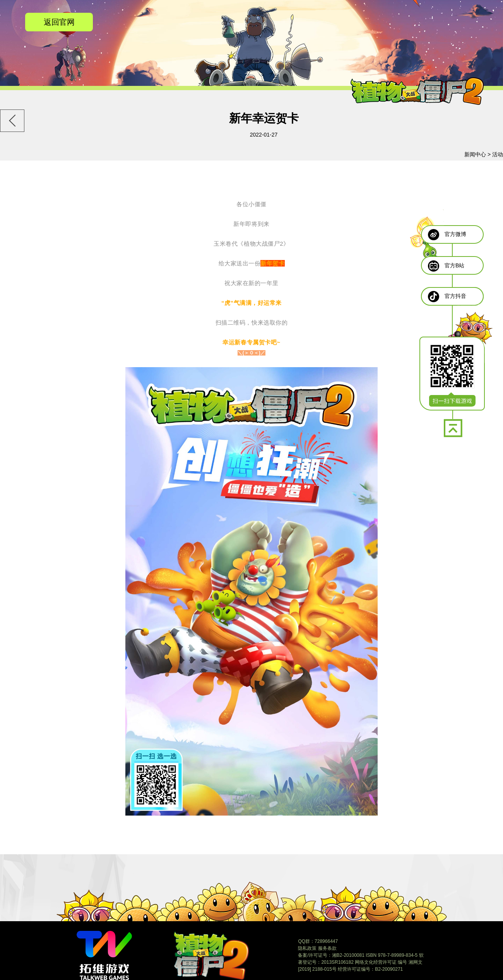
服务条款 (327, 948)
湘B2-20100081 (348, 955)
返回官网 (59, 22)
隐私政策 (307, 948)
